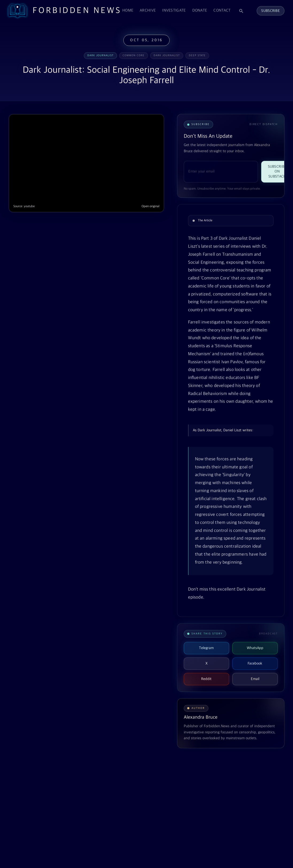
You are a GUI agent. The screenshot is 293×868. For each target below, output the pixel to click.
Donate (200, 11)
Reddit (206, 679)
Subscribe (271, 11)
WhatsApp (255, 648)
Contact (222, 11)
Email (255, 679)
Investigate (174, 11)
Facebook (255, 663)
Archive (148, 11)
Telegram (206, 648)
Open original (151, 206)
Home (128, 11)
